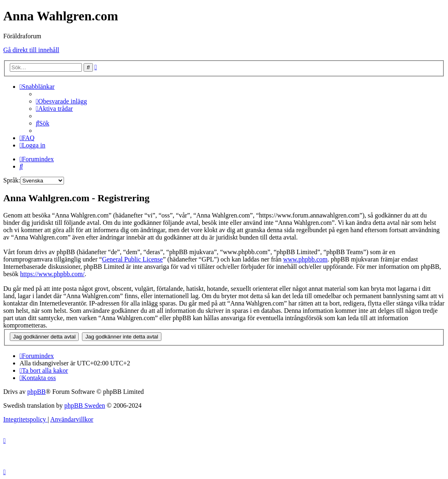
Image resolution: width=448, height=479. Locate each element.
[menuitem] (61, 101)
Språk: (12, 180)
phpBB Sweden (85, 405)
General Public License (132, 259)
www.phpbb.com (305, 259)
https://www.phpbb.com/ (52, 274)
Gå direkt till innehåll (31, 50)
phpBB (36, 392)
